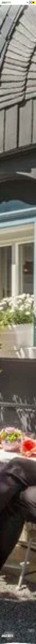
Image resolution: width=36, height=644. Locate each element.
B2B (18, 599)
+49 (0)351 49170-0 (19, 378)
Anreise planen (18, 591)
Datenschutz (18, 619)
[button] (9, 168)
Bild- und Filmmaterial (14, 200)
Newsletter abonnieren (18, 594)
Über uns (18, 611)
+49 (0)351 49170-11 (19, 404)
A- (16, 641)
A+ (20, 641)
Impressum (18, 616)
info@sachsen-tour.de (19, 380)
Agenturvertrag (21, 156)
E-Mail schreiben (18, 573)
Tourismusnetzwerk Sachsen (18, 622)
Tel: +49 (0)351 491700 (18, 570)
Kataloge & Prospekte (18, 601)
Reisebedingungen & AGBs (18, 624)
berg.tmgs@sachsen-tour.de (18, 406)
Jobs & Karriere (18, 614)
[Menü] (31, 2)
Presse (18, 596)
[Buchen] (33, 2)
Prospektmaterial (12, 190)
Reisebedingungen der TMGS (10, 143)
